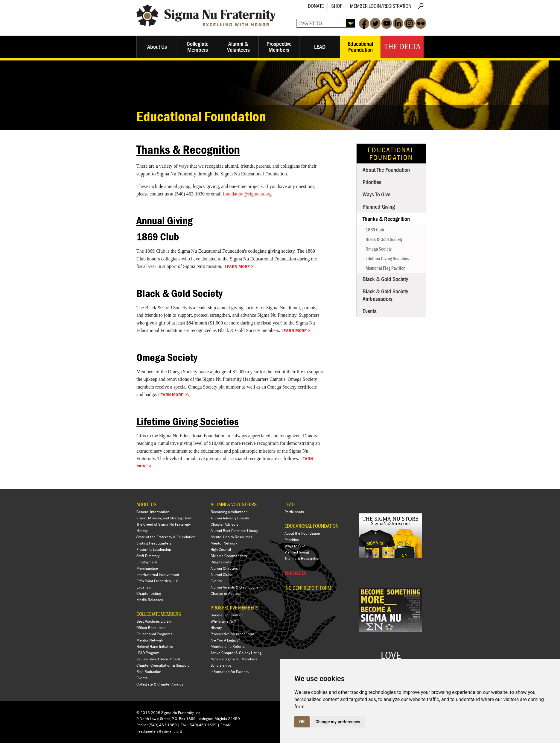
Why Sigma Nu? (223, 621)
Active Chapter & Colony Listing (236, 653)
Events (370, 311)
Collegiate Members (198, 47)
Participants (294, 512)
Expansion (145, 587)
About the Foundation (386, 170)
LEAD (320, 47)
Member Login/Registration (381, 6)
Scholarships (221, 665)
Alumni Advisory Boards (230, 518)
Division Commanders (229, 556)
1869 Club (375, 230)
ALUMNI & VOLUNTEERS (234, 504)
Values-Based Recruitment (158, 659)
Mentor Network (150, 640)
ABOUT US (146, 504)
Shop (337, 6)
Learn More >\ (174, 395)
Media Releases (150, 600)
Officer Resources (151, 628)
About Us (157, 47)
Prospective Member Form (232, 634)
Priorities (372, 182)
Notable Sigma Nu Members (234, 659)
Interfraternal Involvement (158, 575)
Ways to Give (376, 194)
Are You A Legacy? (225, 640)
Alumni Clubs (221, 575)
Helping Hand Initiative (155, 646)
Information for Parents (230, 672)
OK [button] (302, 722)
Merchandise (147, 568)
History (142, 531)
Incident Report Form (308, 588)
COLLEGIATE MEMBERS (159, 614)
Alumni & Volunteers (238, 47)
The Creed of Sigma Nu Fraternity (163, 524)
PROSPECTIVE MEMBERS (235, 608)
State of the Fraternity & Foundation (166, 537)
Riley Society (221, 562)
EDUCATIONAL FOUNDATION (312, 526)
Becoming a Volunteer (229, 512)
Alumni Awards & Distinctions (235, 587)
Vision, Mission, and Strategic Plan (164, 518)
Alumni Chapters (224, 568)
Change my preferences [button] (338, 722)
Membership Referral (228, 646)
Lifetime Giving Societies (387, 258)
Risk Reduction (149, 672)
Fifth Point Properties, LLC (157, 581)
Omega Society (379, 249)
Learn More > (239, 266)
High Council (221, 549)
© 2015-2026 (148, 713)
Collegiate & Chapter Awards (160, 684)
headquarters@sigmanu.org (159, 731)
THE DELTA (295, 573)
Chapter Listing (149, 593)
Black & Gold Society (384, 239)
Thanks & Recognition (386, 219)
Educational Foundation (360, 47)
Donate (316, 6)
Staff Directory (148, 556)
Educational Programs (154, 634)
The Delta (402, 47)
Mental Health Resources (231, 537)
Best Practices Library (154, 621)
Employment (147, 562)
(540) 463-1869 (163, 725)
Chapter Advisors (225, 524)
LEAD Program (148, 653)
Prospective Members (279, 47)
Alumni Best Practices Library (234, 531)
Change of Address (226, 593)
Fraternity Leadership (154, 549)
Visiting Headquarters (154, 543)
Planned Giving (379, 206)
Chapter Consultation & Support (163, 665)
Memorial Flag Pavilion (385, 268)
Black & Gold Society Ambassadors (385, 295)
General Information (153, 512)
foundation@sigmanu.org (247, 194)
